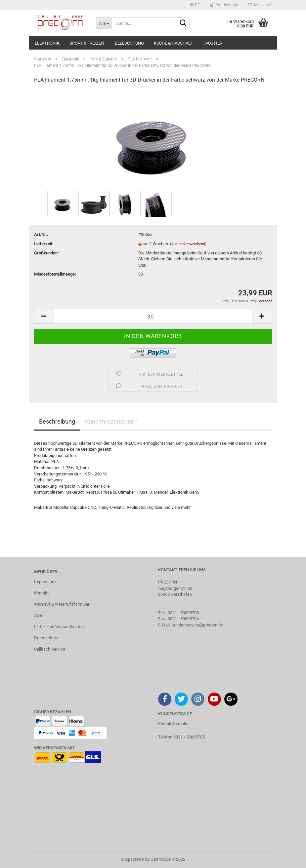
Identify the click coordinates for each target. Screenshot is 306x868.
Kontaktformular (173, 724)
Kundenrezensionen (111, 421)
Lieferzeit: (44, 244)
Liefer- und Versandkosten (59, 627)
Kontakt (41, 593)
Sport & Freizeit (87, 43)
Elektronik (47, 43)
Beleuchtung (129, 43)
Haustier (212, 43)
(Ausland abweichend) (188, 244)
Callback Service (50, 649)
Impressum (45, 582)
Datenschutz (46, 638)
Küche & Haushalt (173, 43)
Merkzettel (260, 5)
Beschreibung (57, 421)
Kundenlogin (224, 5)
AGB (38, 615)
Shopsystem (132, 859)
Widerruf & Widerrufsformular (62, 604)
